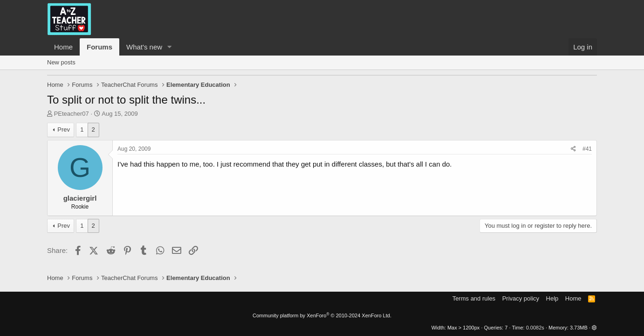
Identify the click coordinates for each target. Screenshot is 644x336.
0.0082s (535, 328)
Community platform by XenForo (322, 315)
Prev (64, 129)
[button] (170, 47)
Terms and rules (474, 298)
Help (552, 298)
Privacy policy (521, 298)
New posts (61, 62)
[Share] (573, 149)
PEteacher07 (72, 114)
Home (63, 47)
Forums (99, 47)
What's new (144, 47)
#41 (587, 149)
